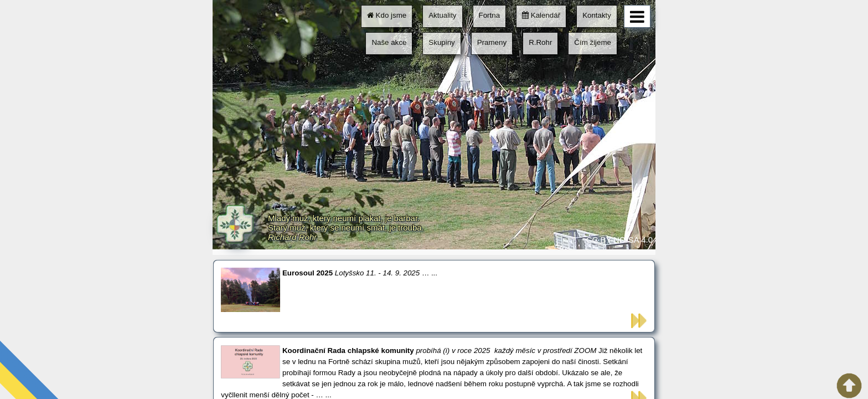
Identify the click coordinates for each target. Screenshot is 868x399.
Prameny (492, 42)
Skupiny (441, 42)
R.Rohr (540, 42)
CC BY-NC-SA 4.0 (619, 240)
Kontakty (597, 15)
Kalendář (541, 15)
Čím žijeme (593, 42)
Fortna (490, 15)
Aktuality (442, 15)
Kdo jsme (387, 15)
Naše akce (389, 42)
